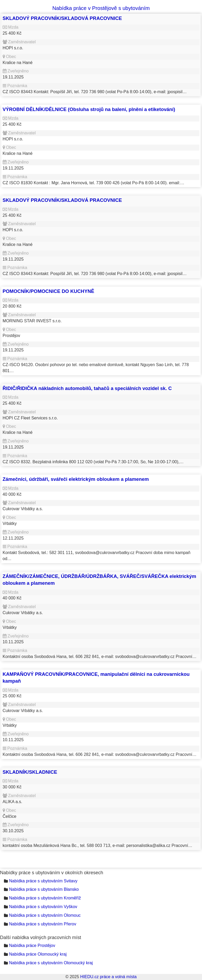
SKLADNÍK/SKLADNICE (30, 772)
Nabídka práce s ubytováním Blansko (44, 889)
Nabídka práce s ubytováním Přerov (42, 924)
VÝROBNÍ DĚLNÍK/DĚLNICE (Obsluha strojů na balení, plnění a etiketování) (89, 109)
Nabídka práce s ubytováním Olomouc (45, 915)
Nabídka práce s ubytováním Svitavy (43, 881)
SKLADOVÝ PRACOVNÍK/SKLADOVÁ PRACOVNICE (62, 18)
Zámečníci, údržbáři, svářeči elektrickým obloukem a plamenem (76, 479)
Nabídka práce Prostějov (32, 945)
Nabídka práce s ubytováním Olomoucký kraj (51, 963)
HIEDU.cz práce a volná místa (108, 977)
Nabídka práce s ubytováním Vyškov (43, 907)
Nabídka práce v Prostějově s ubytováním (101, 8)
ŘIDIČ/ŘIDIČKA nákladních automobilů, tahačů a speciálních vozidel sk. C (87, 388)
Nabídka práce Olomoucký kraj (38, 954)
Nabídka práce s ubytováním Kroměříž (45, 898)
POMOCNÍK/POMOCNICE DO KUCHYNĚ (48, 291)
